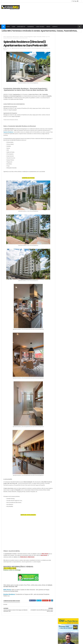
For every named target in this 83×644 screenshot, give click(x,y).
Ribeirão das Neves (6, 629)
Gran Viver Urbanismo (34, 629)
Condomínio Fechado (38, 624)
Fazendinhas (42, 632)
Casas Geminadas (33, 632)
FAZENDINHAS (31, 27)
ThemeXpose (21, 642)
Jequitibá (9, 634)
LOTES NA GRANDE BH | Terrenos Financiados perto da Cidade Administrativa (70, 138)
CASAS (13, 27)
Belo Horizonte (16, 37)
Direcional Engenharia (28, 37)
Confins (10, 632)
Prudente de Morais (6, 636)
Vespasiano (11, 627)
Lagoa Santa (21, 624)
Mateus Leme (16, 634)
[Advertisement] (57, 14)
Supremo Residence (15, 132)
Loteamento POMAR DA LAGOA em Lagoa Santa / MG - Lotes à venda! (71, 149)
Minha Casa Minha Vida (45, 629)
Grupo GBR (38, 634)
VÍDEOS (48, 27)
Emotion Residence (9, 594)
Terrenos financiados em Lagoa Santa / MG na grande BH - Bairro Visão (72, 143)
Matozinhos (23, 634)
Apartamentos (9, 37)
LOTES (8, 27)
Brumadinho (18, 627)
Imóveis (44, 37)
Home (5, 37)
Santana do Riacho (16, 629)
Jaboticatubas (5, 624)
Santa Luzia (4, 627)
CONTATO (55, 27)
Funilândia (22, 632)
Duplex (35, 37)
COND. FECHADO (40, 27)
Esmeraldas (5, 632)
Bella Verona (7, 590)
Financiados (39, 37)
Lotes (30, 624)
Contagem (16, 632)
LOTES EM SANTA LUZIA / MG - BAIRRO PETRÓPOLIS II (71, 126)
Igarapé (4, 634)
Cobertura (22, 37)
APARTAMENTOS (21, 27)
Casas (48, 632)
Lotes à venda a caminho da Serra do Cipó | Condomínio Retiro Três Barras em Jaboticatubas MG (72, 133)
